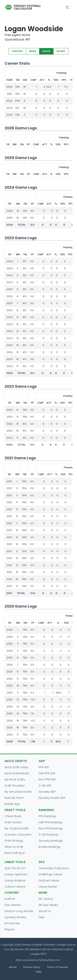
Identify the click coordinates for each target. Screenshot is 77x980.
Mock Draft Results (17, 773)
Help (42, 917)
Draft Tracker (13, 822)
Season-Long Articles (19, 911)
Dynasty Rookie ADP (52, 798)
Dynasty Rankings (51, 841)
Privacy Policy (32, 967)
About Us (45, 911)
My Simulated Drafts (18, 792)
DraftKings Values (50, 874)
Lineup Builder (48, 887)
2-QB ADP (45, 786)
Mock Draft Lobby (16, 767)
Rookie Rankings (50, 847)
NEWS (33, 51)
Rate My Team (14, 798)
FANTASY (17, 51)
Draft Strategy (14, 841)
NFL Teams (46, 899)
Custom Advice (15, 887)
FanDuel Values (49, 880)
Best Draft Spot (15, 853)
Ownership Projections (54, 868)
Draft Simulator (15, 786)
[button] (67, 7)
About (13, 967)
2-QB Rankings (49, 835)
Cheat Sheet (13, 816)
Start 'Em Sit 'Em (15, 868)
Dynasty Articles (15, 917)
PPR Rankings (47, 816)
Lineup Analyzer (15, 880)
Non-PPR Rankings (51, 828)
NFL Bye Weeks (48, 905)
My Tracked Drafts (17, 828)
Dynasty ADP (47, 792)
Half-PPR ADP (47, 773)
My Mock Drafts (15, 779)
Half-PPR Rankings (51, 822)
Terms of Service (57, 967)
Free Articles (13, 905)
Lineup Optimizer (16, 874)
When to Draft (14, 847)
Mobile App (12, 804)
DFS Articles (12, 923)
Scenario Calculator (18, 835)
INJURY (61, 51)
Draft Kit (10, 899)
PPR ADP (44, 767)
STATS (46, 51)
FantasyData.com (50, 960)
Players (9, 929)
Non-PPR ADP (47, 779)
